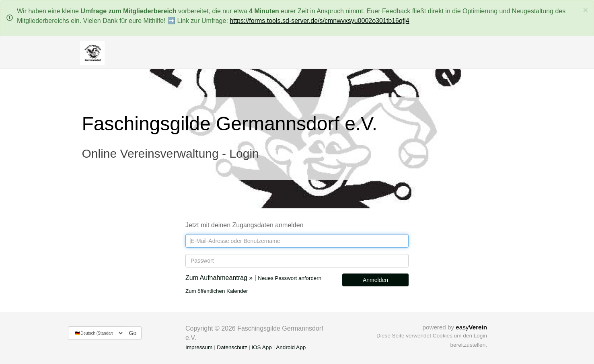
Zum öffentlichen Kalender (217, 291)
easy (471, 327)
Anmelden (375, 280)
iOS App (262, 347)
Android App (291, 347)
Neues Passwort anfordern (290, 278)
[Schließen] (586, 10)
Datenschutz (232, 347)
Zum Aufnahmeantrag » (219, 278)
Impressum (199, 347)
